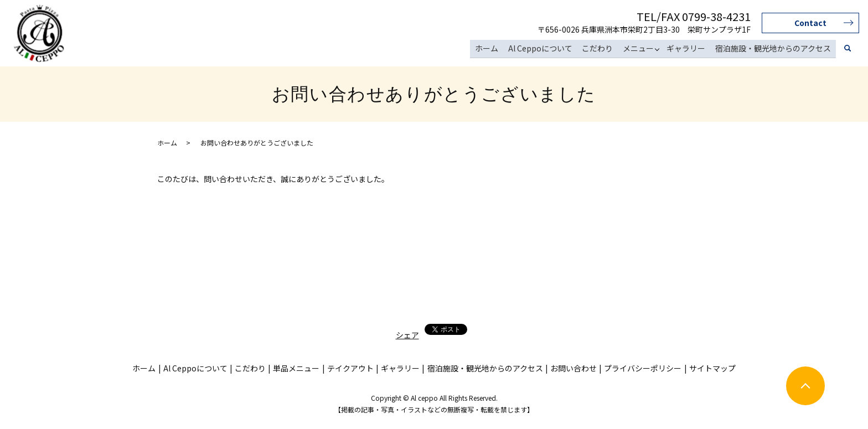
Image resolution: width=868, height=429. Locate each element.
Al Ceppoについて (544, 49)
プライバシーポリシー (643, 368)
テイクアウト (350, 368)
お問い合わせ (573, 368)
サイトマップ (712, 368)
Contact (810, 23)
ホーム (492, 49)
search (848, 49)
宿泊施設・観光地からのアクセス (774, 49)
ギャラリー (688, 49)
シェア (407, 335)
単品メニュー (296, 368)
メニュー (640, 49)
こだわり (601, 49)
